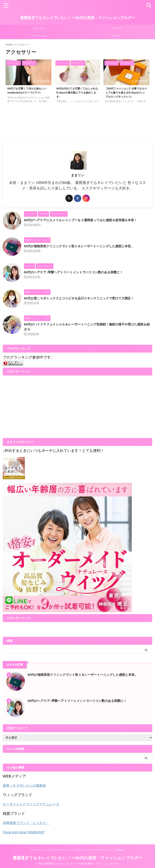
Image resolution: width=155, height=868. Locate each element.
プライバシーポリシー (59, 849)
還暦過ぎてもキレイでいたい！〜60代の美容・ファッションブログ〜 (77, 18)
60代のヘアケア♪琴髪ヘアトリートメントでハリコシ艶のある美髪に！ (76, 272)
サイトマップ (37, 849)
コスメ (116, 35)
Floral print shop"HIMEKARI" (26, 832)
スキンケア (39, 28)
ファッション (39, 35)
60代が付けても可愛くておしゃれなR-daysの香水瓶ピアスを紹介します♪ (77, 93)
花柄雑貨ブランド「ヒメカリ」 (29, 822)
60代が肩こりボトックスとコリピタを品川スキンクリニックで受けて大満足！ (82, 298)
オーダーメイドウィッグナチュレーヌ (34, 804)
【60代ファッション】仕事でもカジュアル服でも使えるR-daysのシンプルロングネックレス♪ (126, 93)
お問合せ (120, 849)
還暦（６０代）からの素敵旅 (27, 785)
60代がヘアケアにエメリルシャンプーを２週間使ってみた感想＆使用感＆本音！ (84, 220)
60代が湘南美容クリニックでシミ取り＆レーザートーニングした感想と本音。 (82, 246)
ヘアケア (116, 28)
